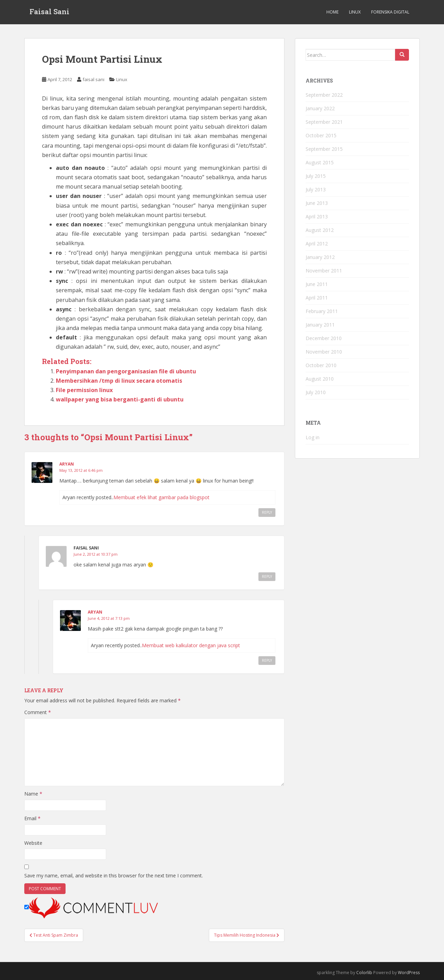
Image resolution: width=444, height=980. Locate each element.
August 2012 (320, 230)
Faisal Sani (49, 12)
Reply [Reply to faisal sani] (267, 576)
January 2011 (320, 325)
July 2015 (316, 176)
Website (33, 843)
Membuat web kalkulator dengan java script (191, 645)
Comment (38, 712)
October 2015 (321, 135)
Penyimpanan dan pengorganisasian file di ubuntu (126, 371)
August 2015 (320, 162)
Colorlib (364, 973)
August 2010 (320, 379)
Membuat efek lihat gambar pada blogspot (161, 497)
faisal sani (93, 79)
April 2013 (317, 216)
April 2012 (317, 244)
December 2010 (324, 338)
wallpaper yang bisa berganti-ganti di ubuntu (120, 399)
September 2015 (324, 149)
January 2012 (320, 257)
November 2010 (324, 352)
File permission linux (84, 390)
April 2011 (317, 298)
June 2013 (317, 203)
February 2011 (322, 311)
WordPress (409, 973)
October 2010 (321, 365)
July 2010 (316, 392)
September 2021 (324, 122)
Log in (313, 437)
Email (32, 818)
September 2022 (324, 95)
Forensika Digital (390, 12)
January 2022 (320, 108)
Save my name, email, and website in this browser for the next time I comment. (114, 875)
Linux (355, 12)
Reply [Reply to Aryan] (267, 512)
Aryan (67, 464)
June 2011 (317, 284)
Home (332, 12)
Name (33, 794)
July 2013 (316, 189)
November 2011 (324, 271)
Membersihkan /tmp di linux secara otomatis (119, 381)
